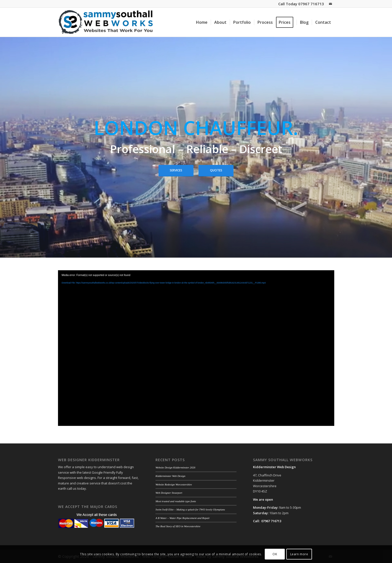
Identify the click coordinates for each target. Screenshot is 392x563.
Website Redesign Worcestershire (174, 484)
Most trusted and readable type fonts (176, 501)
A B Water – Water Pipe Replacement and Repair (183, 518)
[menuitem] (202, 22)
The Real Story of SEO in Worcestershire (178, 526)
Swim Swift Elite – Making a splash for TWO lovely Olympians (190, 509)
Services (176, 170)
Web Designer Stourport (169, 493)
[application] (196, 348)
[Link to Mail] (330, 4)
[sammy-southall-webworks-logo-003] (107, 22)
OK (275, 554)
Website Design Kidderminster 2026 (175, 467)
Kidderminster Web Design (170, 476)
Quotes (216, 170)
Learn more (299, 554)
